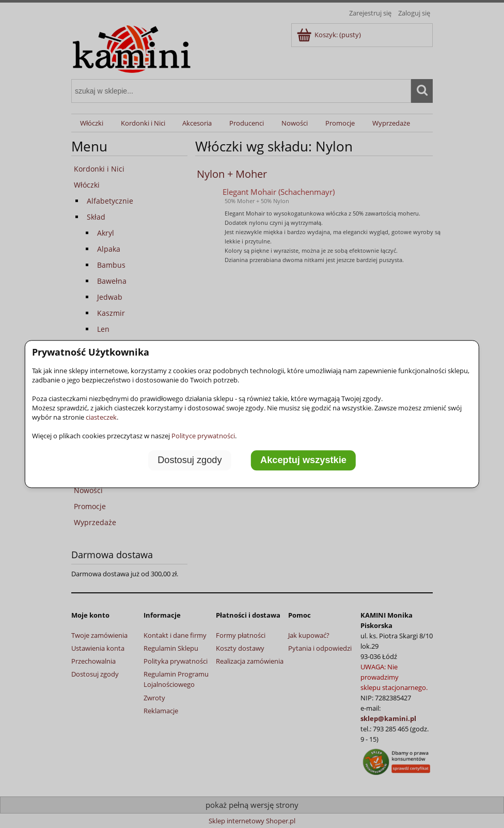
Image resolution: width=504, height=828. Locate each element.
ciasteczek (101, 417)
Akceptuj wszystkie (303, 461)
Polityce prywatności (203, 436)
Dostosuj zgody (190, 461)
